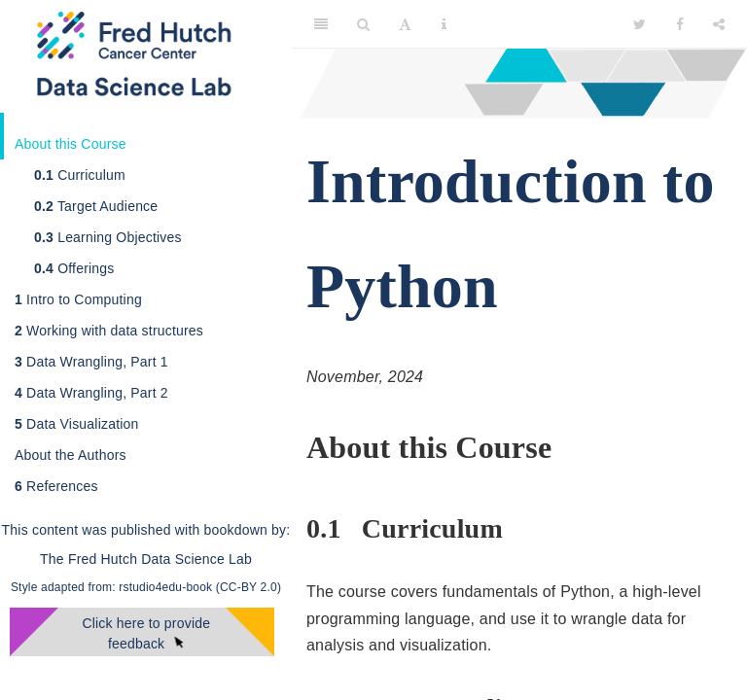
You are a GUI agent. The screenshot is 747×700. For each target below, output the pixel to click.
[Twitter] (640, 24)
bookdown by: (248, 530)
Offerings (74, 268)
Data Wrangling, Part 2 (91, 393)
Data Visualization (77, 424)
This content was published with (101, 530)
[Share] (719, 24)
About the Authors (71, 455)
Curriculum (80, 175)
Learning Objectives (108, 237)
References (56, 486)
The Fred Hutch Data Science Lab (146, 559)
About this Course (71, 144)
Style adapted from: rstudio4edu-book (113, 587)
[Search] (363, 24)
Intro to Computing (78, 299)
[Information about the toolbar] (444, 24)
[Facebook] (680, 24)
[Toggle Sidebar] (321, 24)
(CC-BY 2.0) (249, 587)
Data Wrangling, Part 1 (91, 362)
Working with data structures (109, 331)
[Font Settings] (405, 24)
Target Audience (96, 206)
